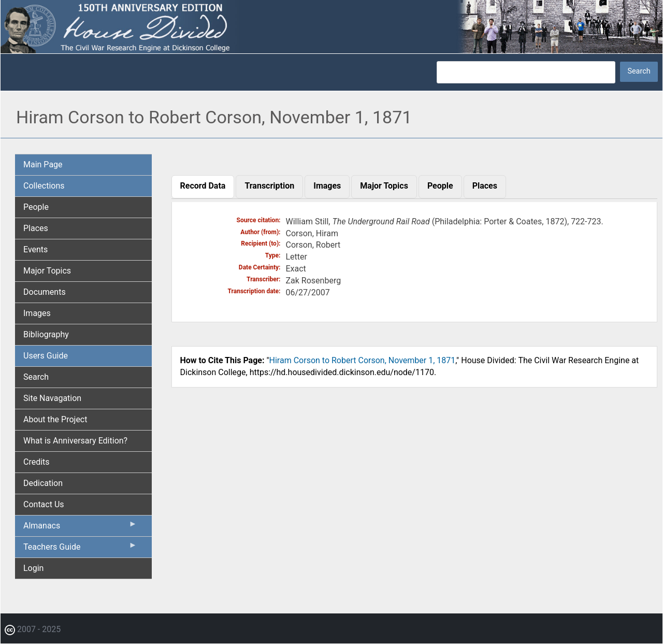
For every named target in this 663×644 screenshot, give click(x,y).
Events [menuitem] (35, 249)
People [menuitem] (36, 207)
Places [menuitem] (36, 228)
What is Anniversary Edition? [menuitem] (75, 441)
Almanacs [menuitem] (80, 528)
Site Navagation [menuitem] (52, 398)
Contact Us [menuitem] (44, 504)
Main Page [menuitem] (43, 164)
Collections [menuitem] (44, 186)
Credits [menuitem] (37, 462)
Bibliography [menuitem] (46, 334)
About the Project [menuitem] (55, 419)
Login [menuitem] (33, 568)
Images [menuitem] (37, 313)
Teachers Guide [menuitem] (80, 549)
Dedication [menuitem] (43, 483)
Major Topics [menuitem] (47, 271)
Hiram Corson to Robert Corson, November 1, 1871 (363, 360)
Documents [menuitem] (45, 292)
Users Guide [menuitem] (46, 356)
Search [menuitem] (36, 377)
